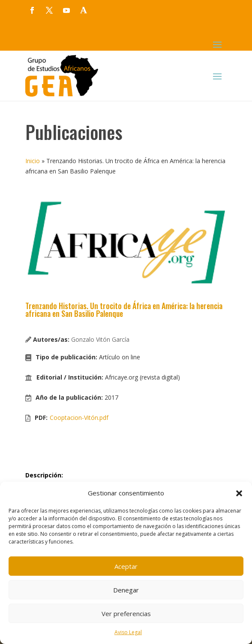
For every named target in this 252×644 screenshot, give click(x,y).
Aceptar (126, 566)
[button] (239, 493)
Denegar (126, 590)
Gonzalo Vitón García (100, 339)
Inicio (33, 161)
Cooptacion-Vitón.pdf (79, 418)
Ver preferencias (126, 614)
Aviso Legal (128, 632)
